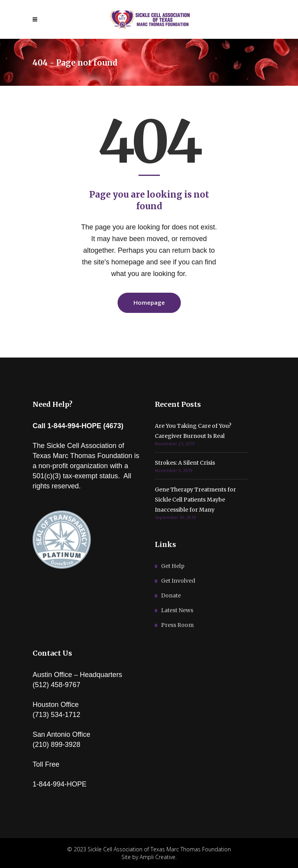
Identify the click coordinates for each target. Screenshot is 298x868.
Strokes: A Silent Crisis (185, 463)
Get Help (173, 566)
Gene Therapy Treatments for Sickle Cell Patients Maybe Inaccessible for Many (195, 500)
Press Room (177, 625)
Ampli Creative (158, 857)
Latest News (177, 610)
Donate (171, 595)
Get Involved (178, 581)
